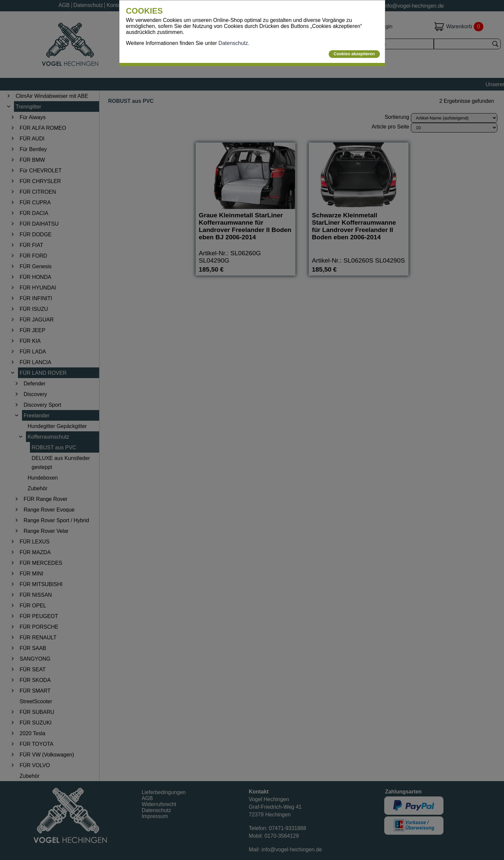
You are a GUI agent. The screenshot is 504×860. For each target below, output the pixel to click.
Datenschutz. (234, 43)
